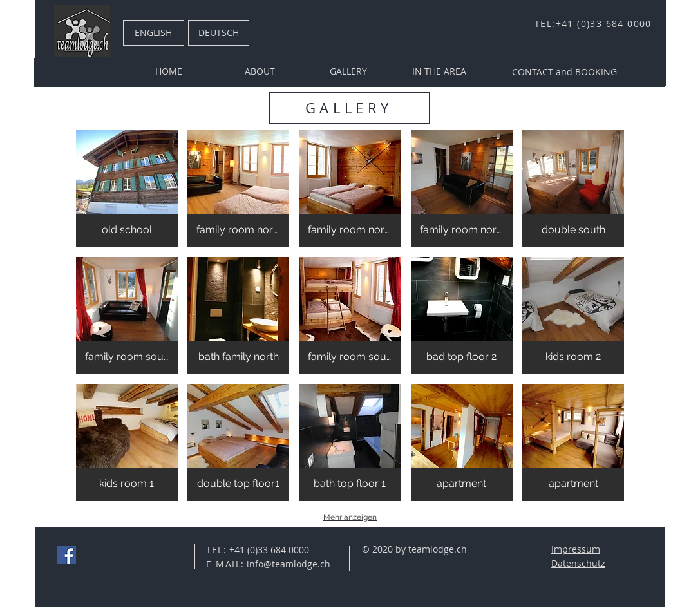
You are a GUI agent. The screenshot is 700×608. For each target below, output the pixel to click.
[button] (127, 189)
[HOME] (169, 71)
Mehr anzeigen (350, 517)
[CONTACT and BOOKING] (564, 72)
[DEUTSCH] (219, 33)
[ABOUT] (260, 71)
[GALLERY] (348, 71)
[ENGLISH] (154, 33)
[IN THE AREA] (439, 71)
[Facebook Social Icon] (67, 555)
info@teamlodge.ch (289, 564)
